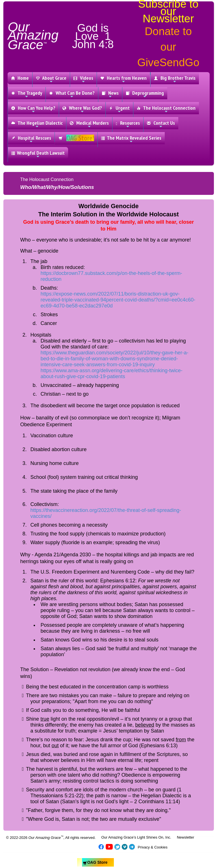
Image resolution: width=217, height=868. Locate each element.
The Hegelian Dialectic (37, 124)
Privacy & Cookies (152, 847)
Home (20, 78)
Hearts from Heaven (123, 79)
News (110, 94)
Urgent (119, 109)
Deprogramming (145, 94)
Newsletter (185, 837)
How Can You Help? (33, 109)
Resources (128, 124)
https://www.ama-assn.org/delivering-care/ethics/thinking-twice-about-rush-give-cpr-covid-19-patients (112, 373)
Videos (83, 79)
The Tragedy (27, 94)
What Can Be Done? (72, 94)
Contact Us (161, 124)
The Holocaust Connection (166, 109)
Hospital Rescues (31, 139)
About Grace (51, 79)
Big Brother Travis (175, 79)
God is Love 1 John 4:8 (93, 36)
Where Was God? (82, 109)
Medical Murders (89, 124)
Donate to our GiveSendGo (168, 47)
